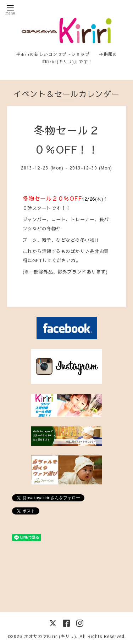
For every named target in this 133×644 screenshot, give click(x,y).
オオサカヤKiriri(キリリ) (50, 636)
